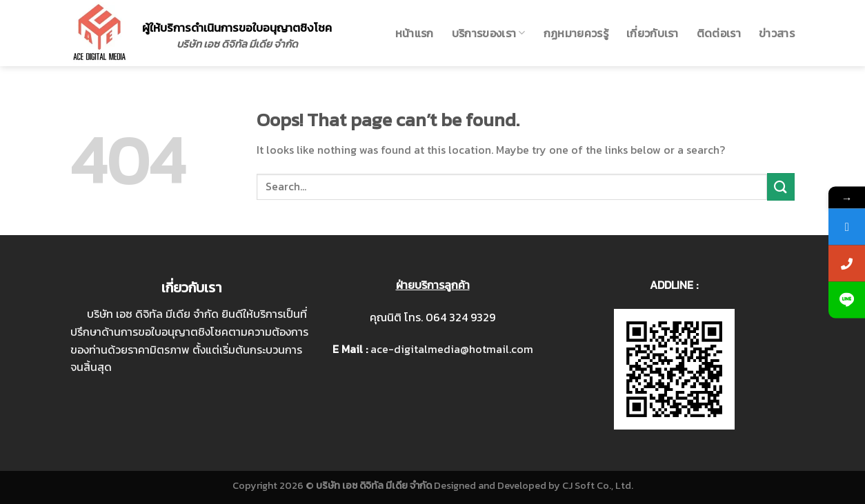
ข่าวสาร (777, 33)
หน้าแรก (415, 33)
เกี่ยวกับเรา (653, 33)
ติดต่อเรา (719, 33)
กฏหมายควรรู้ (576, 33)
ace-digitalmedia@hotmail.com (452, 349)
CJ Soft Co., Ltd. (598, 485)
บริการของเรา (489, 33)
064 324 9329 (460, 317)
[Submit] (781, 187)
